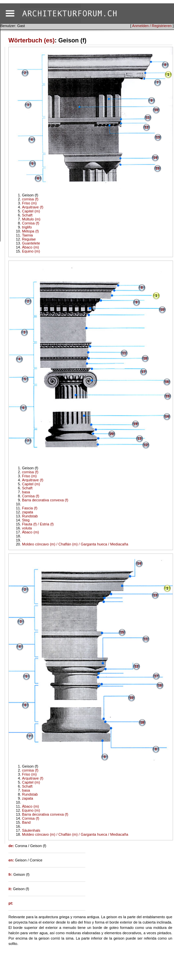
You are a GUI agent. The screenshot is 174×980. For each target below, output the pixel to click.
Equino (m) (31, 251)
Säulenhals (31, 830)
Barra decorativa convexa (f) (45, 500)
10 (156, 110)
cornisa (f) (30, 199)
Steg (26, 520)
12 (146, 127)
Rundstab (30, 516)
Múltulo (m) (31, 219)
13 (158, 137)
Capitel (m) (31, 211)
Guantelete (31, 243)
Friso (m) (29, 203)
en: (12, 860)
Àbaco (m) (31, 247)
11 (148, 118)
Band (26, 822)
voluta (27, 528)
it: (11, 889)
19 (135, 424)
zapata (28, 512)
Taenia (27, 235)
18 (145, 359)
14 (155, 158)
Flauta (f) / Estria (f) (38, 524)
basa (26, 492)
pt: (11, 903)
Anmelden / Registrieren (152, 26)
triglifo (27, 227)
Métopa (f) (30, 231)
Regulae (29, 239)
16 (167, 382)
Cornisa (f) (31, 223)
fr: (11, 874)
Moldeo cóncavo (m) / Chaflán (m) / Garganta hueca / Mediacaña (75, 544)
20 (112, 434)
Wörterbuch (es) (31, 40)
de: (12, 846)
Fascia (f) (30, 508)
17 (143, 372)
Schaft (27, 215)
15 (157, 169)
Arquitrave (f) (33, 207)
